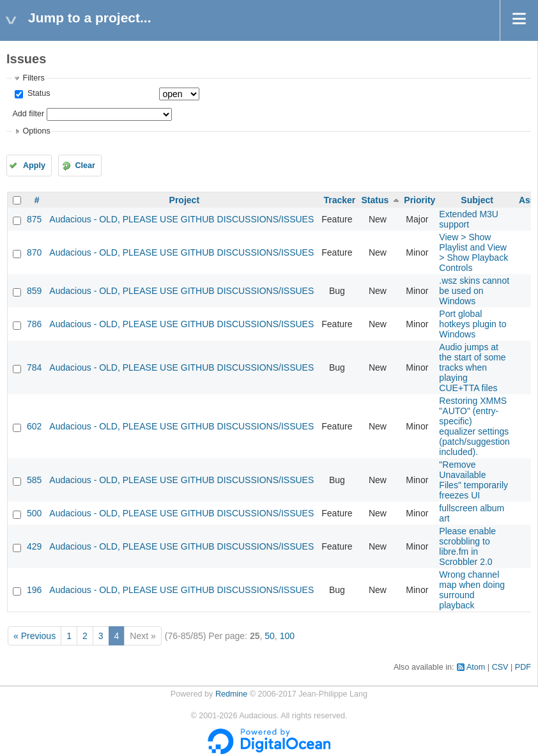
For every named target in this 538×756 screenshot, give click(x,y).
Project (184, 200)
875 (34, 219)
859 (34, 291)
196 (34, 590)
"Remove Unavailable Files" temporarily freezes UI (473, 480)
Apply (34, 166)
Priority (419, 200)
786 (34, 324)
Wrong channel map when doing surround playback (472, 590)
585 (34, 480)
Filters (33, 78)
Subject (477, 200)
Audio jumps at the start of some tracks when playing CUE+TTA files (472, 367)
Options (36, 131)
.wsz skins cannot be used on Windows (474, 291)
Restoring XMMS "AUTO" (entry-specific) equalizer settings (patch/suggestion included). (474, 426)
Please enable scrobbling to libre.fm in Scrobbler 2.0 (467, 546)
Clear (85, 166)
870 (34, 252)
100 (287, 636)
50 (270, 636)
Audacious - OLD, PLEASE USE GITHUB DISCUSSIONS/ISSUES (181, 219)
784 (34, 367)
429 (34, 546)
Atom (476, 667)
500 (34, 513)
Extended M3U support (469, 219)
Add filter (28, 114)
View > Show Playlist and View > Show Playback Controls (473, 252)
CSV (500, 667)
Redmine (231, 694)
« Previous (35, 636)
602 (34, 426)
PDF (523, 667)
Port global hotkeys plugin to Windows (473, 324)
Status (37, 93)
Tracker (339, 200)
